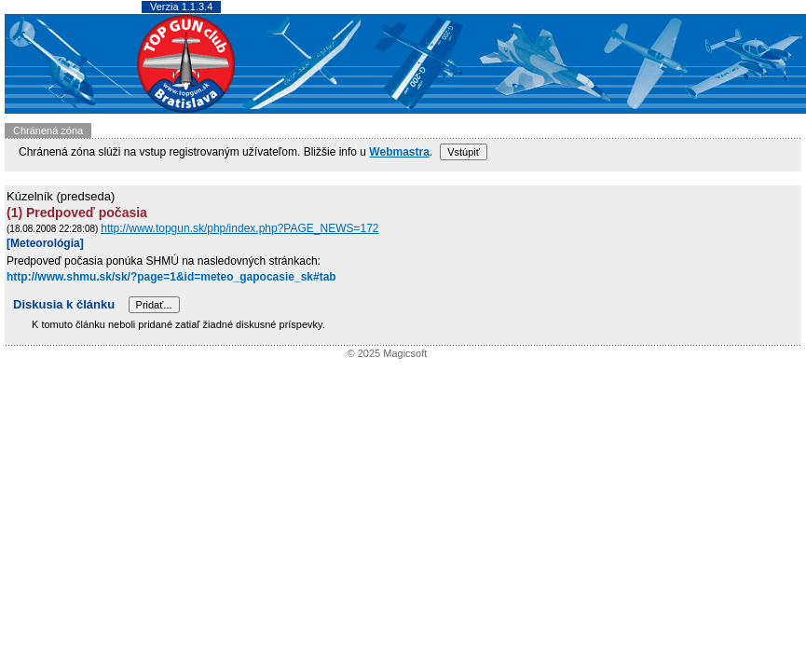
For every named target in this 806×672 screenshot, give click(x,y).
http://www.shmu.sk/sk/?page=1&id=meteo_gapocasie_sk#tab (171, 277)
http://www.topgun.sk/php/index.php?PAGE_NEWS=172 (239, 228)
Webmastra (399, 152)
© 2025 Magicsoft (388, 353)
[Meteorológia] (45, 243)
